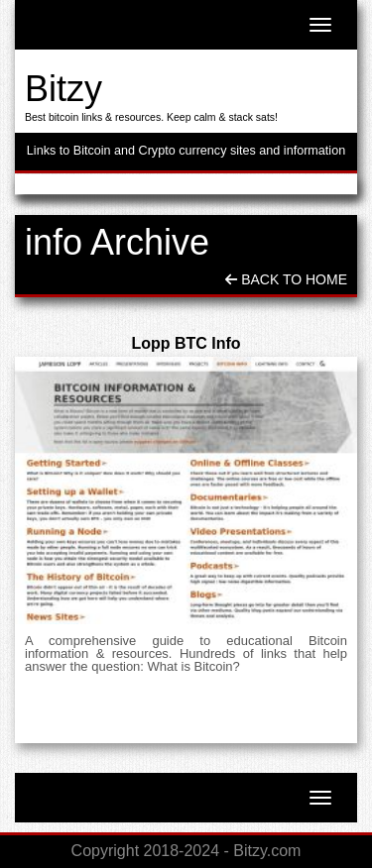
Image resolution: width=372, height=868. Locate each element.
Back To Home (286, 279)
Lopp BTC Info (186, 343)
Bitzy (63, 89)
